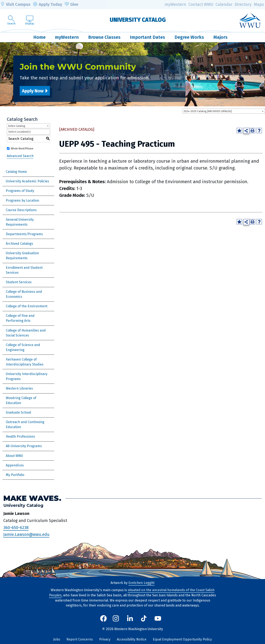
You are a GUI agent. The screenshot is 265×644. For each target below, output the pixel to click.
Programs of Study (20, 191)
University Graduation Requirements (22, 256)
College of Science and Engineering (23, 347)
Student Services (19, 282)
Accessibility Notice (132, 639)
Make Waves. (32, 498)
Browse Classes (104, 37)
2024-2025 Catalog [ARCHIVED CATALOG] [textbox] (208, 111)
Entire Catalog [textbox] (17, 126)
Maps (259, 4)
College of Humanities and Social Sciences (26, 333)
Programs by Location (22, 200)
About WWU (14, 456)
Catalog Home (16, 172)
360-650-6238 (16, 528)
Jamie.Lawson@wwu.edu (26, 534)
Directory (243, 4)
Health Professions (20, 436)
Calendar (224, 4)
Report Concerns (80, 639)
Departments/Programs (24, 234)
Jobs (57, 639)
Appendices (15, 465)
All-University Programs (24, 446)
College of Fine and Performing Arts (20, 318)
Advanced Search (20, 156)
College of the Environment (27, 306)
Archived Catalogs (19, 244)
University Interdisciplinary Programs (27, 376)
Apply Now (33, 91)
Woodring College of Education (21, 400)
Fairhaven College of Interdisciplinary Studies (25, 362)
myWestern (175, 4)
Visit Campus (15, 5)
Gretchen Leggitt (141, 583)
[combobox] (224, 111)
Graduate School (18, 412)
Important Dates (147, 37)
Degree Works (189, 37)
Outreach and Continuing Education (25, 424)
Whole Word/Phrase (22, 149)
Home (39, 37)
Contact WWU (201, 4)
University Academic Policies (27, 181)
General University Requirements (20, 222)
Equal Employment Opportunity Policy (182, 639)
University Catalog (138, 20)
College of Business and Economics (24, 294)
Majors (220, 37)
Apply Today (47, 5)
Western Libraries (19, 388)
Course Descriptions (21, 210)
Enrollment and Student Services (24, 270)
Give (71, 5)
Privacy (105, 639)
